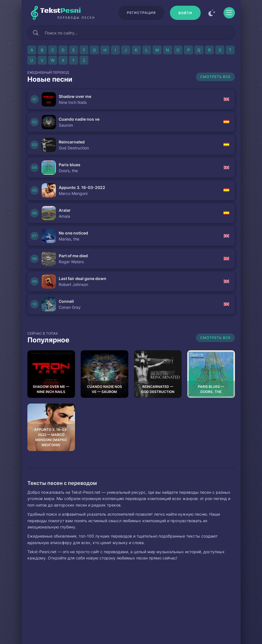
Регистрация (141, 13)
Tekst (76, 13)
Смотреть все (215, 77)
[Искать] (36, 33)
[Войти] (185, 13)
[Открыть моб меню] (229, 13)
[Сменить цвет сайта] (212, 13)
